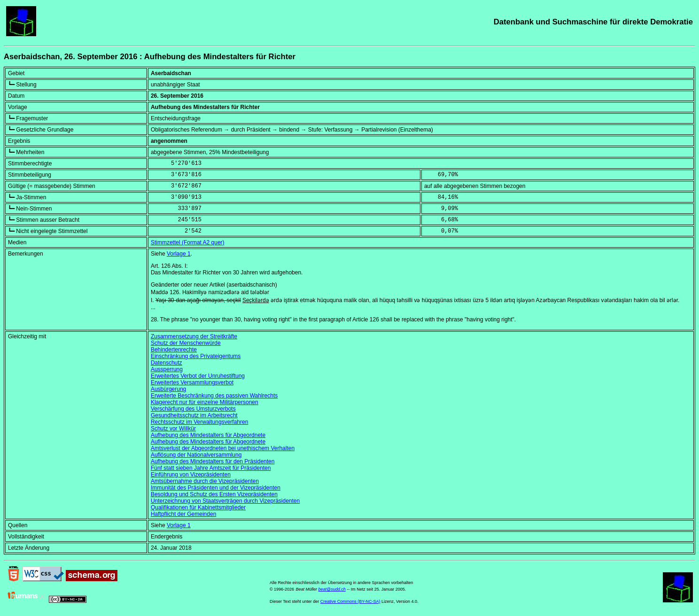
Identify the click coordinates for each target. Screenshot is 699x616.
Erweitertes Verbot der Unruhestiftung (198, 376)
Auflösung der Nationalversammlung (196, 455)
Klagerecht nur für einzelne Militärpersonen (205, 402)
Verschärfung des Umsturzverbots (193, 409)
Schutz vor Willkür (173, 429)
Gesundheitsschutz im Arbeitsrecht (194, 415)
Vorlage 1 (179, 254)
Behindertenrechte (174, 350)
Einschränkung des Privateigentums (196, 356)
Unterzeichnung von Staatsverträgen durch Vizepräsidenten (225, 501)
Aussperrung (167, 369)
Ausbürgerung (168, 389)
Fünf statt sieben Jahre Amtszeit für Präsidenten (211, 468)
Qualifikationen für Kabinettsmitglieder (198, 507)
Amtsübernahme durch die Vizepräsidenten (205, 481)
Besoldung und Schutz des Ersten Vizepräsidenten (214, 494)
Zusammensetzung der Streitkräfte (194, 336)
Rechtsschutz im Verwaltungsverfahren (199, 422)
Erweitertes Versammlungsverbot (192, 382)
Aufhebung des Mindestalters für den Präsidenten (213, 461)
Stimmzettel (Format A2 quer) (188, 242)
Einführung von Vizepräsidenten (191, 475)
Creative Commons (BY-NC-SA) (350, 601)
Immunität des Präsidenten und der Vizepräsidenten (216, 488)
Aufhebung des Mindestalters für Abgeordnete (208, 435)
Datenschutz (167, 363)
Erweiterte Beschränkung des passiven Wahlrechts (214, 396)
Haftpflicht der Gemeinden (183, 514)
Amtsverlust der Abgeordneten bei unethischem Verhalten (223, 448)
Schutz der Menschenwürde (186, 343)
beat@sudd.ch (332, 589)
